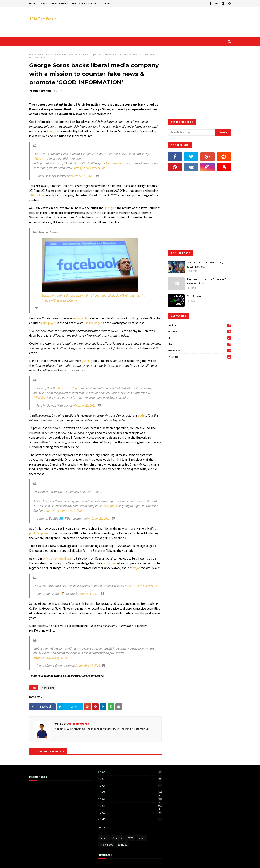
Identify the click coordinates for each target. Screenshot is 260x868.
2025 (131, 779)
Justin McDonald (40, 91)
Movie (200, 344)
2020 (131, 813)
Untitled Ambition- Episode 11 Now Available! (207, 281)
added (142, 415)
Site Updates (196, 296)
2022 (131, 799)
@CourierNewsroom (119, 163)
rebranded (110, 563)
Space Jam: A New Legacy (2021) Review (205, 265)
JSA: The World (43, 19)
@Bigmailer (111, 506)
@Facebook (41, 398)
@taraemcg (41, 158)
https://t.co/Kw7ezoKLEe (141, 586)
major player (48, 323)
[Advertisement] (154, 22)
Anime (200, 325)
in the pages (94, 323)
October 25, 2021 (99, 518)
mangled (111, 208)
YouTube (200, 357)
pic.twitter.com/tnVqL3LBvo (64, 511)
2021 (131, 806)
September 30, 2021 (88, 666)
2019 (131, 819)
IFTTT (200, 338)
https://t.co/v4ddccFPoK (90, 168)
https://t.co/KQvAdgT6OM (50, 658)
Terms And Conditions (84, 3)
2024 (131, 786)
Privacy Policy (60, 3)
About (44, 3)
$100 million (37, 195)
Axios (50, 131)
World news (44, 54)
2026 (131, 772)
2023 (131, 792)
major (136, 568)
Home (33, 3)
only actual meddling (56, 558)
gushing (87, 361)
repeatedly (80, 318)
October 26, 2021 (83, 176)
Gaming (200, 331)
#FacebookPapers (69, 388)
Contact (106, 3)
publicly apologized (42, 533)
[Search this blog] (191, 132)
